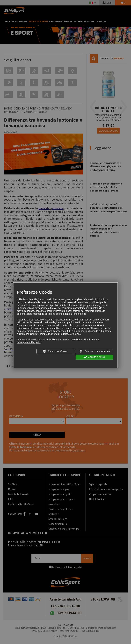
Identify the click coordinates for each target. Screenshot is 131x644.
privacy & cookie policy (29, 342)
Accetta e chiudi (95, 357)
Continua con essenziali (94, 351)
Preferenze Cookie (55, 351)
